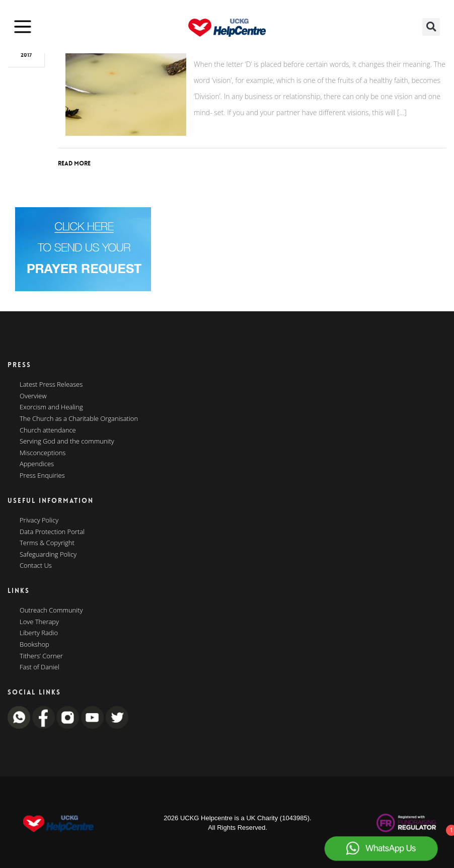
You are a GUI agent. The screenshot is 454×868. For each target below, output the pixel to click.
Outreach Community (51, 611)
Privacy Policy (39, 520)
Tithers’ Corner (41, 656)
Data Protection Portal (52, 532)
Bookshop (34, 645)
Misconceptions (43, 453)
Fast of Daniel (40, 667)
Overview (33, 396)
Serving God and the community (67, 442)
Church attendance (48, 430)
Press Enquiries (42, 476)
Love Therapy (39, 622)
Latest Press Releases (51, 385)
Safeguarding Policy (48, 555)
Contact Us (36, 566)
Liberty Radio (39, 633)
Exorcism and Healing (51, 407)
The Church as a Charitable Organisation (79, 419)
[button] (431, 27)
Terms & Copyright (47, 543)
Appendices (37, 464)
